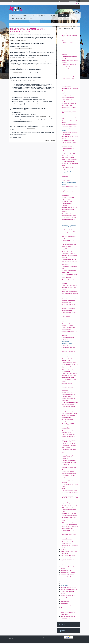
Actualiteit (62, 624)
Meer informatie (73, 1)
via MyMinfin (39, 56)
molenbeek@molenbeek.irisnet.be (16, 640)
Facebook (76, 12)
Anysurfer (44, 637)
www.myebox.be (31, 128)
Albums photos (72, 12)
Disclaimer (39, 637)
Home (16, 24)
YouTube (69, 12)
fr (79, 3)
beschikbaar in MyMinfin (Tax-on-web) (18, 40)
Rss (78, 12)
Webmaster (50, 637)
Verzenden (53, 141)
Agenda (62, 631)
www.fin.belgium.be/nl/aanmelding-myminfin (23, 48)
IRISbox (69, 637)
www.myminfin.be (17, 45)
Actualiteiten (20, 24)
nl (77, 3)
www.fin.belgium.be (18, 72)
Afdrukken (47, 141)
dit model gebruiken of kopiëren (45, 116)
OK (79, 1)
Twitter (74, 12)
